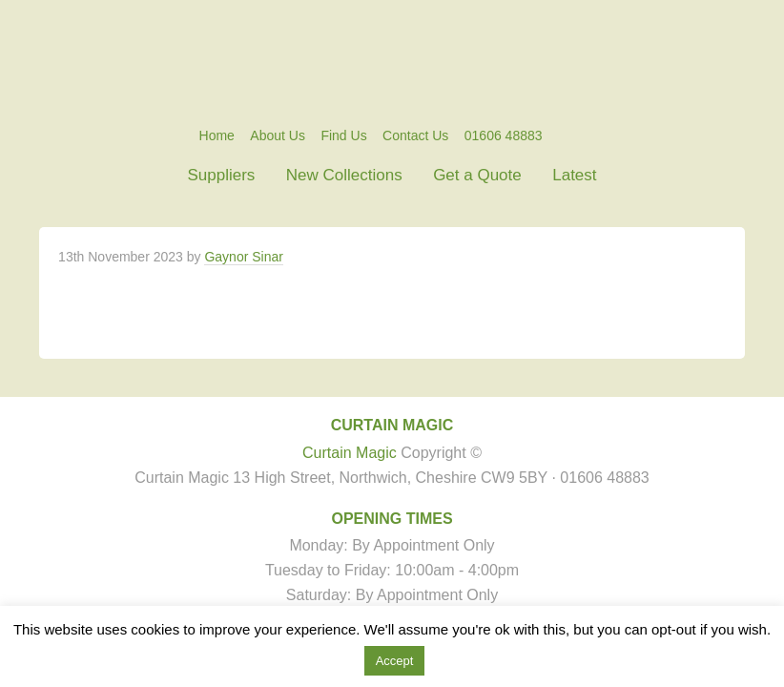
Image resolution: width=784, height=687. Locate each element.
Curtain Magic (392, 62)
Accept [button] (395, 661)
